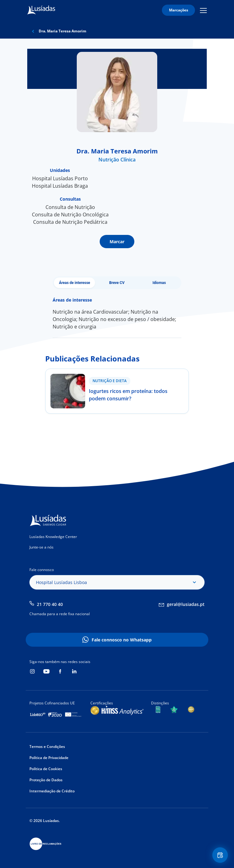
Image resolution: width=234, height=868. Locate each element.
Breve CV (117, 283)
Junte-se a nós (41, 547)
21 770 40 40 (50, 604)
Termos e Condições (47, 747)
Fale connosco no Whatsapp (122, 640)
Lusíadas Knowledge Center (53, 537)
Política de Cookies (46, 769)
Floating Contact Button (221, 855)
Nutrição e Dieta (110, 381)
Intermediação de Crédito (52, 791)
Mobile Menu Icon (203, 10)
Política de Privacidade (49, 758)
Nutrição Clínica (117, 160)
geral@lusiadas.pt (186, 604)
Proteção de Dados (46, 780)
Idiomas (159, 283)
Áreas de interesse (74, 283)
